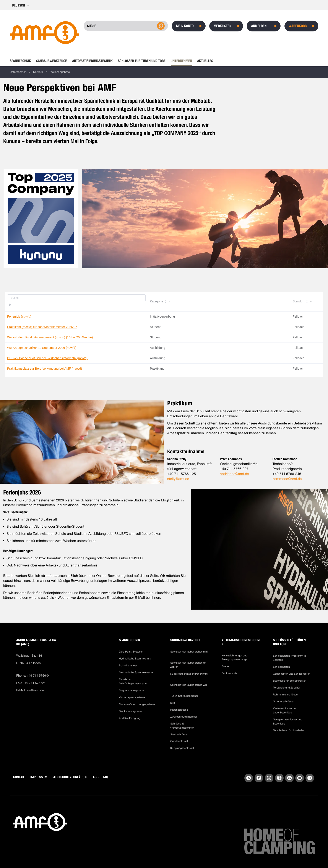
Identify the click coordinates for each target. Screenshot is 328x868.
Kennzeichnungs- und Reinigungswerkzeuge (235, 658)
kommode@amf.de (287, 479)
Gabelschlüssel (179, 741)
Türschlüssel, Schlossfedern (289, 730)
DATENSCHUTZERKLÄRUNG (70, 777)
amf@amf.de (35, 690)
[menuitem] (22, 61)
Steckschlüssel (179, 734)
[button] (21, 5)
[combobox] (126, 26)
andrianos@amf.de (234, 474)
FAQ (106, 777)
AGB (96, 777)
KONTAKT (19, 777)
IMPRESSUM (39, 777)
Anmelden (259, 26)
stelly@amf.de (178, 479)
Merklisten (222, 26)
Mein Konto (185, 26)
